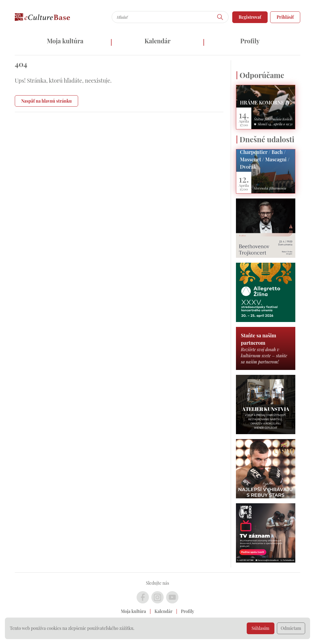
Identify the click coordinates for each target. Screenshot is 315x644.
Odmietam (291, 628)
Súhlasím (261, 628)
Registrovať (250, 17)
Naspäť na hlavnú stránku (46, 101)
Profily (250, 41)
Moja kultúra (65, 41)
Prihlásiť (285, 17)
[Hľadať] (220, 17)
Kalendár (158, 41)
